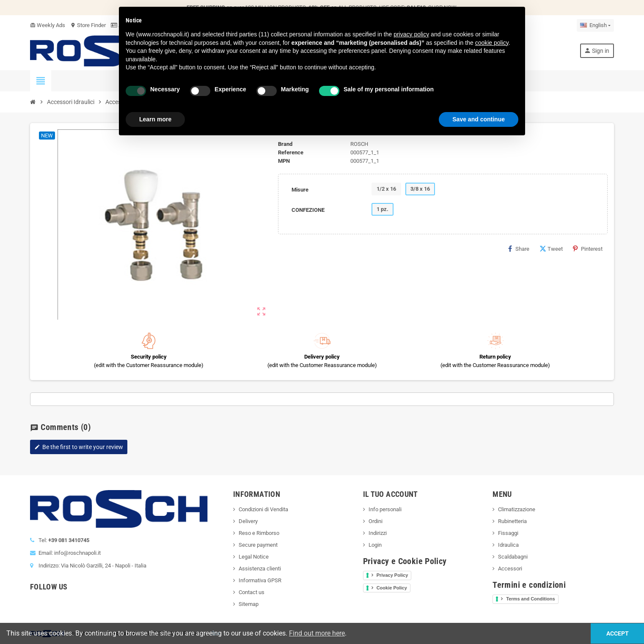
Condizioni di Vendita (263, 509)
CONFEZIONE (308, 210)
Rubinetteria (512, 521)
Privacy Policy (392, 575)
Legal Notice (254, 557)
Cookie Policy (392, 588)
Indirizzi (378, 533)
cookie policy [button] (492, 43)
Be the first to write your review (79, 447)
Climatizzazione (517, 509)
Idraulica (508, 545)
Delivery (248, 521)
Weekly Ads (48, 25)
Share (519, 249)
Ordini (376, 521)
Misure (300, 190)
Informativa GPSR (260, 580)
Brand (285, 144)
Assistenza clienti (260, 569)
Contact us (252, 592)
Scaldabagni (513, 557)
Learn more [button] (155, 119)
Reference (291, 152)
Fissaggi (508, 533)
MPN (284, 161)
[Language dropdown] (595, 25)
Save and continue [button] (479, 119)
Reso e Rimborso (259, 533)
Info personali (385, 509)
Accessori (510, 569)
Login (375, 545)
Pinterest (588, 249)
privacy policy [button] (411, 34)
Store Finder (88, 25)
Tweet (551, 249)
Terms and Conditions (530, 599)
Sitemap (249, 604)
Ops (216, 633)
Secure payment (258, 545)
